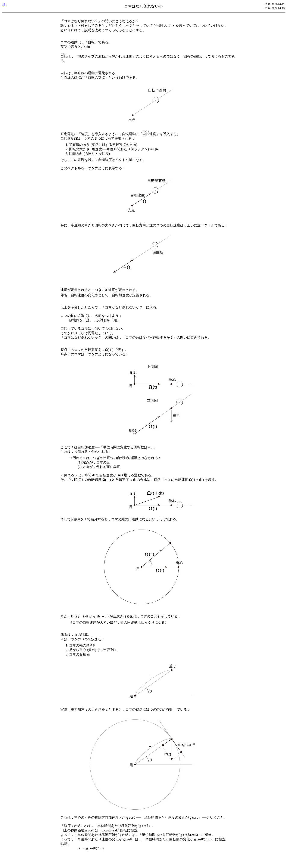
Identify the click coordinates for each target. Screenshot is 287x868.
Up (4, 4)
